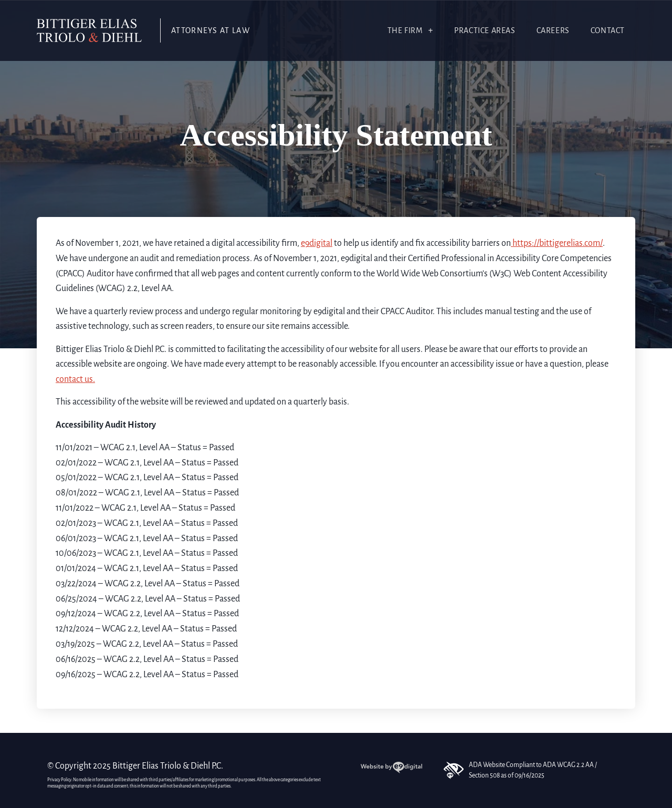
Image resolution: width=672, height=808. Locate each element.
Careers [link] (553, 30)
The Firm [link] (411, 30)
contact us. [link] (75, 379)
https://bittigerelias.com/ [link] (557, 243)
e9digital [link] (317, 243)
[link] (89, 30)
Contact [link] (608, 30)
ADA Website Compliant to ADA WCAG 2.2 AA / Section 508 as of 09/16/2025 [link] (520, 770)
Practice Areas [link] (485, 30)
